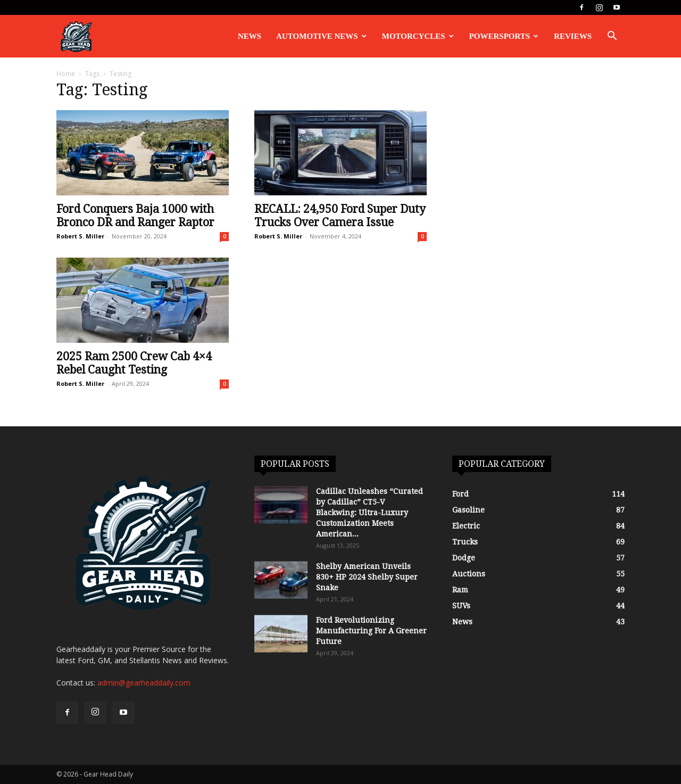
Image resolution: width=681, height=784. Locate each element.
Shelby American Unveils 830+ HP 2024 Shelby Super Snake (367, 577)
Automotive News (321, 36)
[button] (612, 37)
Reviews (573, 36)
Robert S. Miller (80, 236)
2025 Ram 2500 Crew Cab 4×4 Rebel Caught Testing (134, 363)
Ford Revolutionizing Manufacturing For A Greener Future (371, 631)
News (250, 36)
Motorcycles (418, 36)
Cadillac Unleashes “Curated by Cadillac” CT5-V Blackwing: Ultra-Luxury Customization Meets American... (369, 513)
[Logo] (76, 36)
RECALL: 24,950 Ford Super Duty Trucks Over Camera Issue (340, 216)
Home (66, 74)
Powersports (504, 36)
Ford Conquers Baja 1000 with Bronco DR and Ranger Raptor (135, 216)
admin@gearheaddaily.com (144, 683)
